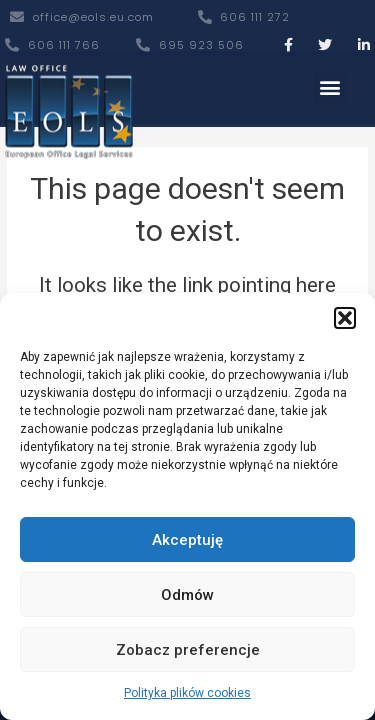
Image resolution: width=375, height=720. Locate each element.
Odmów (187, 595)
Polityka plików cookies (187, 693)
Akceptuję (187, 540)
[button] (345, 318)
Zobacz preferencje (188, 650)
